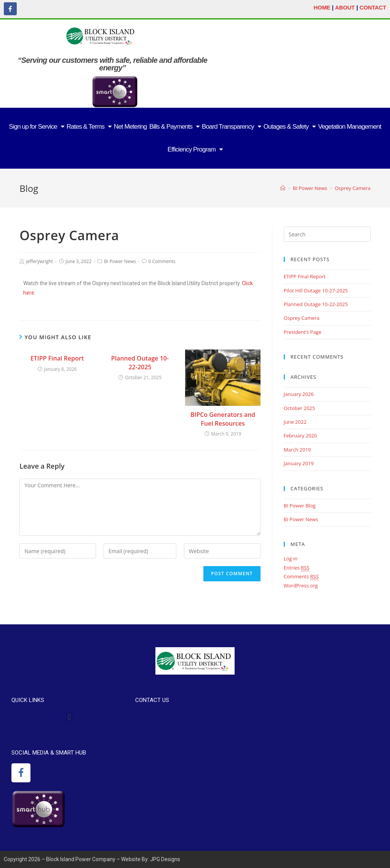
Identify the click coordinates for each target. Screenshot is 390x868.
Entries (297, 567)
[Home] (283, 188)
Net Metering (130, 126)
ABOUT (344, 7)
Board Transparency (231, 127)
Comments (301, 577)
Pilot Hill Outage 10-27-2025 (316, 290)
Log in (291, 558)
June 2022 (295, 422)
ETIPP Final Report (57, 358)
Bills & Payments (174, 127)
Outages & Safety (290, 127)
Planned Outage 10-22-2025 (140, 362)
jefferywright (39, 261)
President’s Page (303, 332)
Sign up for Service (36, 127)
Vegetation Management (349, 126)
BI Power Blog (300, 505)
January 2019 (299, 463)
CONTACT (372, 7)
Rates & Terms (89, 127)
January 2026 (299, 394)
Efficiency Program (195, 149)
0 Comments (162, 261)
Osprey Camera (302, 318)
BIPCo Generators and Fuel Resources (223, 419)
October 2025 (299, 408)
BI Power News (120, 261)
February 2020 (300, 436)
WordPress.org (301, 585)
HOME (320, 7)
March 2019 (297, 449)
